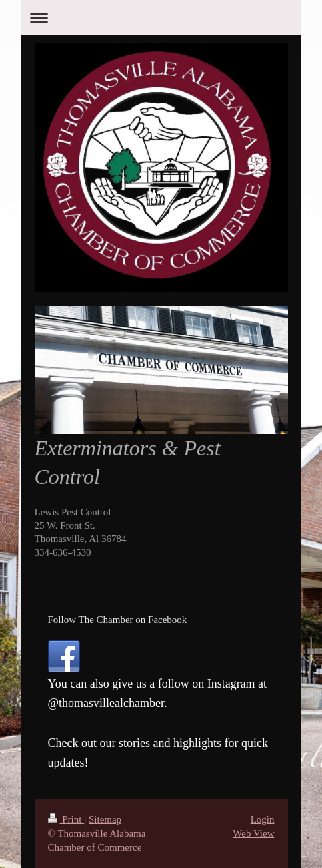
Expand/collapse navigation (161, 18)
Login (263, 819)
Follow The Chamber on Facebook (118, 620)
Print (66, 819)
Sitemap (105, 819)
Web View (253, 833)
